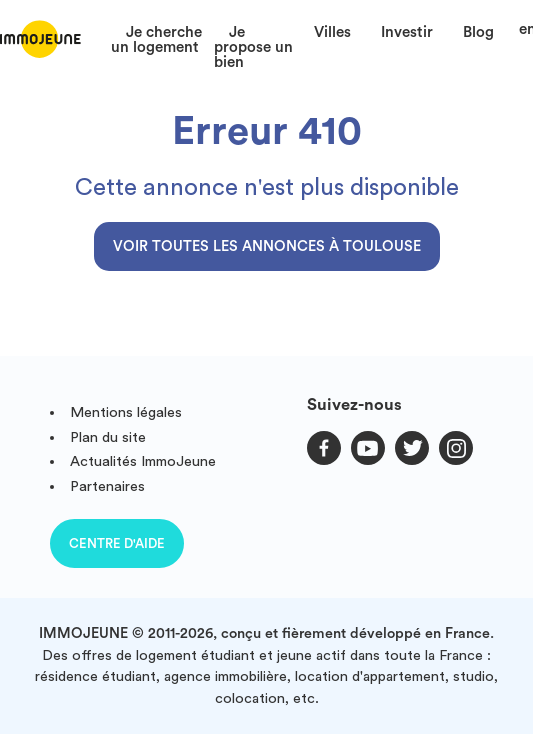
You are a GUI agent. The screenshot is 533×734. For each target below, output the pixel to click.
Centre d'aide (117, 543)
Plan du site (108, 437)
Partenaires (107, 486)
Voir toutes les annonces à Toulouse (267, 246)
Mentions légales (126, 412)
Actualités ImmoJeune (143, 461)
